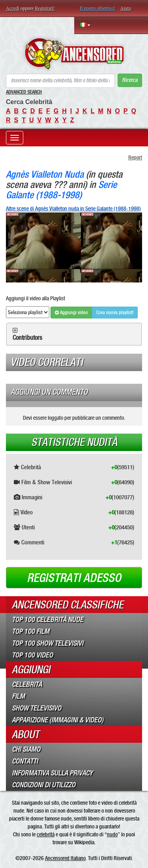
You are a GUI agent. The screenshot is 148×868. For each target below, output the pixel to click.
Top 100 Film (31, 631)
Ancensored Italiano (65, 858)
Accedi (13, 8)
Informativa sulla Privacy (52, 773)
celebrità (46, 834)
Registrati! (45, 8)
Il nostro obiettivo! (98, 8)
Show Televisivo (37, 708)
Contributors (27, 338)
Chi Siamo (26, 749)
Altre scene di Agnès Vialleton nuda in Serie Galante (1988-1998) (73, 208)
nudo (112, 834)
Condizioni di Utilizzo (44, 785)
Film (18, 696)
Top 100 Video (32, 655)
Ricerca (130, 80)
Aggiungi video (71, 313)
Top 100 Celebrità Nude (48, 620)
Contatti (25, 761)
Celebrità (27, 684)
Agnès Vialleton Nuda (45, 174)
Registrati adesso (74, 578)
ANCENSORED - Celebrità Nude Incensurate (74, 54)
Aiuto (126, 8)
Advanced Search (24, 92)
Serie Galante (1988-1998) (61, 190)
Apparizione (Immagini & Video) (58, 720)
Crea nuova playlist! (115, 313)
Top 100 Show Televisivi (48, 643)
